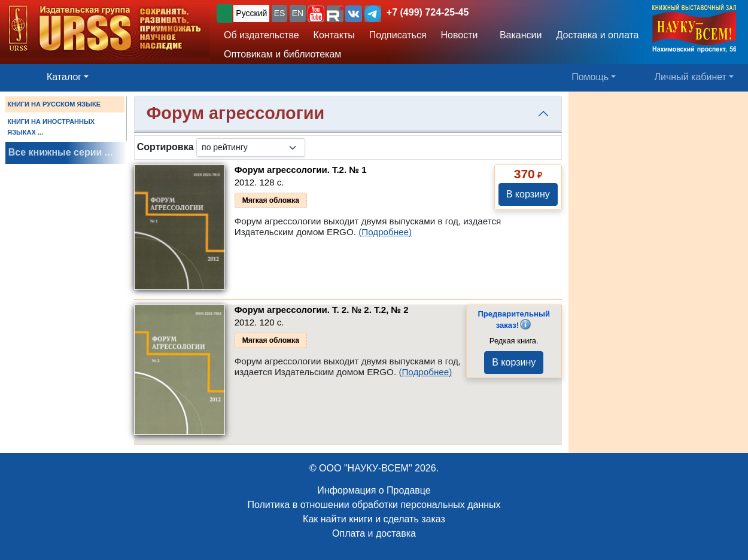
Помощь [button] (590, 77)
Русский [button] (251, 13)
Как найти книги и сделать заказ (374, 519)
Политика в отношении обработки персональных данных (374, 505)
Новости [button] (460, 35)
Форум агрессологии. (301, 170)
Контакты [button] (334, 35)
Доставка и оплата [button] (597, 35)
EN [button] (298, 13)
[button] (316, 14)
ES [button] (280, 13)
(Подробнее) (385, 232)
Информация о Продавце (374, 490)
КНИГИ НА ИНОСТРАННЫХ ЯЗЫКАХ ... (51, 127)
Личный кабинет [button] (691, 77)
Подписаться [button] (398, 35)
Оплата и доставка (374, 533)
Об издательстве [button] (262, 35)
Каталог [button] (64, 77)
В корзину (528, 194)
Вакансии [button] (517, 35)
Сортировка (165, 147)
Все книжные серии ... (60, 152)
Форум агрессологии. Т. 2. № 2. (322, 310)
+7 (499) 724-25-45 (428, 12)
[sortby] (251, 147)
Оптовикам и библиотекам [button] (282, 54)
